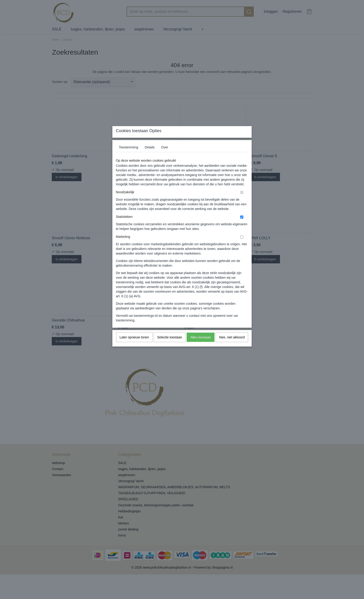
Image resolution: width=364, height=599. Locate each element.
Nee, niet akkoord (232, 347)
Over (165, 157)
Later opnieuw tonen (134, 347)
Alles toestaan (201, 347)
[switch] (242, 202)
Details (150, 157)
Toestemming (128, 157)
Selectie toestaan (170, 347)
